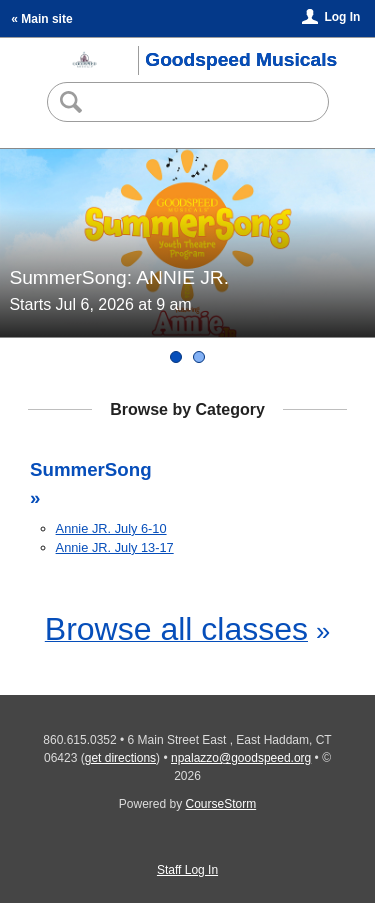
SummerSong (91, 469)
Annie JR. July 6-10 (111, 528)
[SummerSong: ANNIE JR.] (176, 357)
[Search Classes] (186, 102)
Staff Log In (187, 870)
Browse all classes (176, 629)
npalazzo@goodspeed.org (241, 758)
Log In (342, 17)
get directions (120, 758)
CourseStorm (221, 804)
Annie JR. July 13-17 (115, 547)
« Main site (41, 19)
